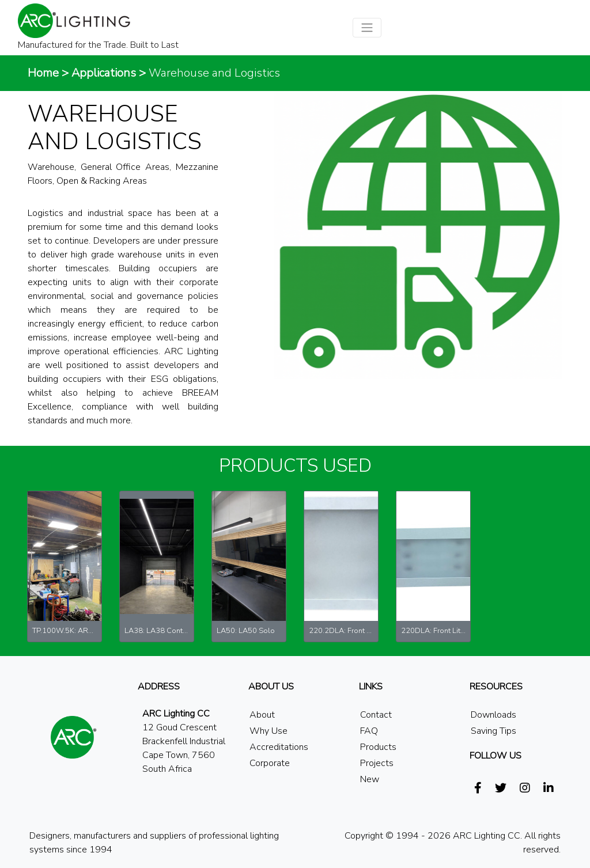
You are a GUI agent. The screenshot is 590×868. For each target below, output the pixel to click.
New (370, 779)
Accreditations (279, 747)
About (262, 715)
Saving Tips (493, 731)
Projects (377, 763)
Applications (104, 73)
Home (43, 73)
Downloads (493, 715)
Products (378, 747)
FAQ (369, 731)
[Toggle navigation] (367, 28)
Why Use (268, 731)
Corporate (270, 763)
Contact (376, 715)
